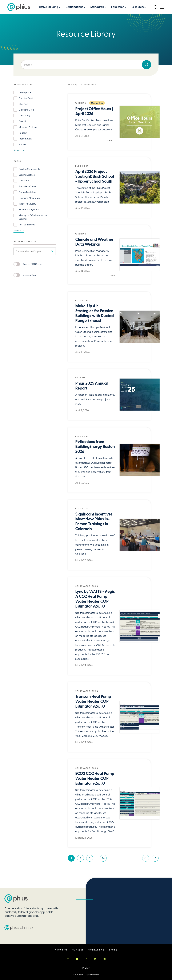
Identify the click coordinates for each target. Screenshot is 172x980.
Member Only (29, 275)
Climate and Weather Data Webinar (94, 242)
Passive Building (48, 7)
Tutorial (22, 145)
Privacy (86, 976)
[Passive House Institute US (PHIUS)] (16, 907)
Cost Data (24, 181)
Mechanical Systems (29, 210)
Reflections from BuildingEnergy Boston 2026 (90, 447)
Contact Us (97, 958)
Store (113, 958)
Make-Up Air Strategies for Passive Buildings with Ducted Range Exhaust (94, 313)
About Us (61, 958)
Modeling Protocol (28, 127)
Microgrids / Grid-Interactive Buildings (33, 217)
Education (118, 7)
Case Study (25, 116)
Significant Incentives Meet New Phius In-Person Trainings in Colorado (94, 522)
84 (104, 868)
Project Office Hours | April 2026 (94, 111)
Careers (78, 958)
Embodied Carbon (28, 186)
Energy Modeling (27, 192)
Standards (97, 7)
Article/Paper (26, 92)
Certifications (74, 7)
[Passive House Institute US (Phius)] (19, 7)
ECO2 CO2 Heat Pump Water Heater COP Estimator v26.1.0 (95, 783)
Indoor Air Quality (27, 204)
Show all (18, 150)
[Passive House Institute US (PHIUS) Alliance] (19, 936)
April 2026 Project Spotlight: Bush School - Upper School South (95, 176)
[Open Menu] (162, 7)
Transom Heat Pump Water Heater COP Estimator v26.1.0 (93, 701)
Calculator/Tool (27, 110)
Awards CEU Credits (32, 264)
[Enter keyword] (86, 65)
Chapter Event (26, 98)
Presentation (25, 139)
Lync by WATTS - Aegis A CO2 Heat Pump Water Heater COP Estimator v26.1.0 (94, 599)
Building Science (27, 175)
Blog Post (23, 104)
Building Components (29, 169)
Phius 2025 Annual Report (91, 386)
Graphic (23, 121)
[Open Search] (156, 7)
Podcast (23, 133)
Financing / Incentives (30, 198)
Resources (138, 7)
